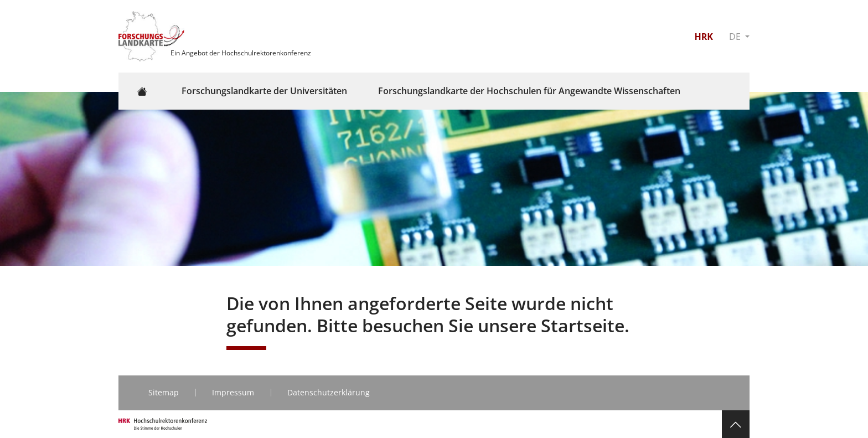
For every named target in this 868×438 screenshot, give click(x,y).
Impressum (233, 392)
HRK (703, 37)
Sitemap (164, 392)
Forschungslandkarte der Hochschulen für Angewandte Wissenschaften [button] (529, 91)
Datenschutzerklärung (329, 392)
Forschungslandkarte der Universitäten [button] (264, 91)
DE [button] (736, 37)
